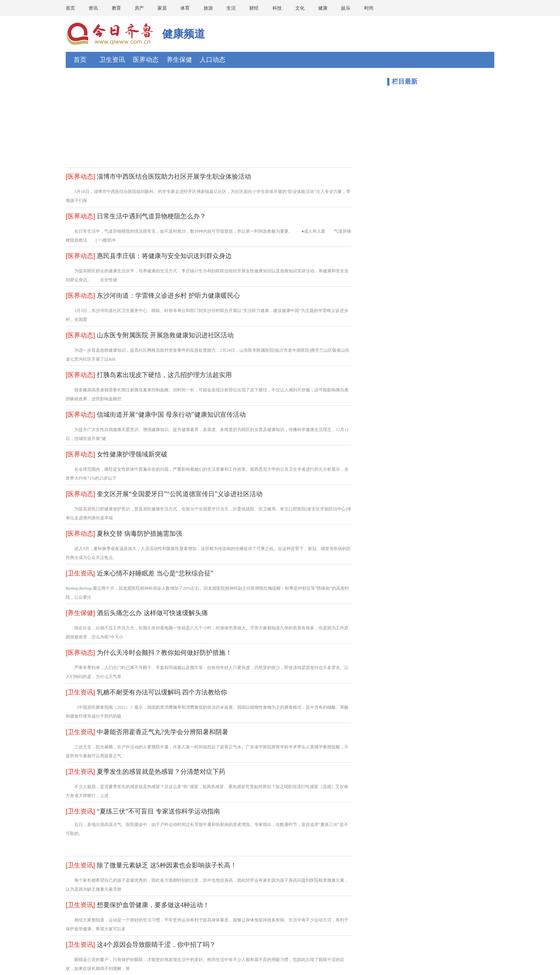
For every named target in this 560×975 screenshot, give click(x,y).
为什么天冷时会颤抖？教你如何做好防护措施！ (164, 653)
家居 (162, 8)
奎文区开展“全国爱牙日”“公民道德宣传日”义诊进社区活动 (180, 494)
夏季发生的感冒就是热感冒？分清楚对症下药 (161, 772)
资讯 (93, 8)
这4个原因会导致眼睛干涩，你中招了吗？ (156, 945)
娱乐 (346, 8)
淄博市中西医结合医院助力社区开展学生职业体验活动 (174, 177)
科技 (277, 8)
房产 (139, 8)
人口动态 (212, 60)
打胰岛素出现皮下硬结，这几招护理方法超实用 (164, 375)
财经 (254, 8)
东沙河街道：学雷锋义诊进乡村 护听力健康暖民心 (168, 296)
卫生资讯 (112, 60)
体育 (185, 8)
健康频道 (184, 34)
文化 (300, 8)
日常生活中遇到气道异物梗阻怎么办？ (151, 216)
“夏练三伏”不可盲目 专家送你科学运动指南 (158, 811)
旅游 (208, 8)
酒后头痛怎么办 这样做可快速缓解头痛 (152, 613)
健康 (323, 8)
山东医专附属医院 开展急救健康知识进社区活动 (165, 335)
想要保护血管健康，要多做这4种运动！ (153, 905)
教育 (116, 8)
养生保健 (179, 60)
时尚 (369, 8)
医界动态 (146, 60)
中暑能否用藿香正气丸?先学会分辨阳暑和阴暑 (162, 732)
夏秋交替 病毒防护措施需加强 (139, 534)
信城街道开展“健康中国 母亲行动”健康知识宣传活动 (171, 415)
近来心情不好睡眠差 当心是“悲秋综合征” (155, 573)
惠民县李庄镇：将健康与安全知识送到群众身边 (164, 256)
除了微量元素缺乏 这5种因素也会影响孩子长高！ (167, 865)
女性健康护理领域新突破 (132, 454)
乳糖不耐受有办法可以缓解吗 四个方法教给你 (162, 692)
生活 (231, 8)
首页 (70, 8)
